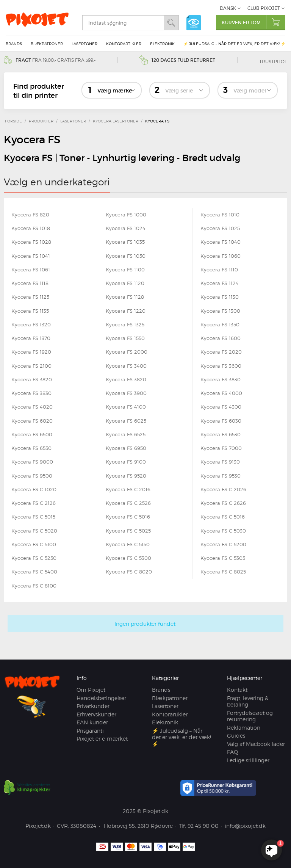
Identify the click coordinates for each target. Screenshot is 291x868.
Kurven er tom (253, 22)
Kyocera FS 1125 (30, 297)
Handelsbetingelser (101, 698)
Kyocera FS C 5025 (128, 531)
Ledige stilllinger (248, 760)
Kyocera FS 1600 (221, 338)
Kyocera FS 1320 (31, 324)
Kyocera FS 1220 (126, 311)
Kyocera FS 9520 (126, 476)
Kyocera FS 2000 (127, 352)
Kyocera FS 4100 (126, 407)
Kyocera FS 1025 (220, 228)
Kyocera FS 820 (30, 215)
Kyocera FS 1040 (221, 242)
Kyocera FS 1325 (125, 324)
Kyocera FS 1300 (220, 311)
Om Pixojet (91, 690)
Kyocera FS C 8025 (223, 572)
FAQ (233, 752)
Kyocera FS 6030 (221, 421)
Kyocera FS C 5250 (34, 558)
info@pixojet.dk (245, 826)
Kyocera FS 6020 (32, 421)
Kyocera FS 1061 (31, 269)
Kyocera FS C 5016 (128, 517)
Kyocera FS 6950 (126, 448)
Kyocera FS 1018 (31, 228)
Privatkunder (93, 706)
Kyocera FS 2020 (221, 352)
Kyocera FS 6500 (32, 434)
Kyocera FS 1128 (125, 297)
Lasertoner (84, 44)
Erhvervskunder (96, 714)
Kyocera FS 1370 (31, 338)
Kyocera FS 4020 (32, 407)
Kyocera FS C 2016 (128, 489)
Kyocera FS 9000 (32, 462)
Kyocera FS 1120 (125, 283)
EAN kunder (92, 722)
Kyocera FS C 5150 (128, 544)
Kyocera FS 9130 (220, 462)
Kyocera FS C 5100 (34, 544)
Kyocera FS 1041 (31, 256)
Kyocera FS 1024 (126, 228)
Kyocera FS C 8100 (34, 586)
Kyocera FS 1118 (30, 283)
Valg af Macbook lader (256, 744)
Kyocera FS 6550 (31, 448)
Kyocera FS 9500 (32, 476)
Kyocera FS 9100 (126, 462)
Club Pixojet (264, 8)
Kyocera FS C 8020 (129, 572)
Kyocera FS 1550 (125, 338)
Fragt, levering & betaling (248, 701)
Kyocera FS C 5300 (128, 558)
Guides (236, 736)
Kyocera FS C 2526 (128, 503)
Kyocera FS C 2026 (223, 489)
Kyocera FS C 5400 (34, 572)
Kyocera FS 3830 (221, 379)
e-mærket (194, 23)
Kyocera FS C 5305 (223, 558)
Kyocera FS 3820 (32, 379)
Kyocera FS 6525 (126, 434)
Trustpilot (273, 62)
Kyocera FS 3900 (126, 393)
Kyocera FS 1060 (221, 256)
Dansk (228, 8)
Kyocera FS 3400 (126, 366)
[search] (123, 23)
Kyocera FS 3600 (221, 366)
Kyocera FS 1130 (220, 297)
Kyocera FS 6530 (221, 434)
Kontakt (237, 690)
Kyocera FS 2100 (31, 366)
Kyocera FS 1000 (126, 215)
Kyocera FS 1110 (219, 269)
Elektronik (162, 44)
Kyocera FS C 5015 (33, 517)
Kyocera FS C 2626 (223, 503)
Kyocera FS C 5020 (34, 531)
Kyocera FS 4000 (221, 393)
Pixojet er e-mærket (102, 739)
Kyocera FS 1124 (220, 283)
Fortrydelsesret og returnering (250, 716)
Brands (14, 44)
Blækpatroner (47, 44)
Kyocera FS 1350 (220, 324)
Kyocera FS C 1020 (34, 489)
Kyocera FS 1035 (125, 242)
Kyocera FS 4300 (221, 407)
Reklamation (244, 728)
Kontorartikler (124, 44)
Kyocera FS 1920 (31, 352)
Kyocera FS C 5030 (223, 531)
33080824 (83, 826)
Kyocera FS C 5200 (223, 544)
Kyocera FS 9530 (221, 476)
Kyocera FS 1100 (125, 269)
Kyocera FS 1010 (220, 215)
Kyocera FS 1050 (126, 256)
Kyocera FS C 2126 (34, 503)
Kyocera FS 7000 (221, 448)
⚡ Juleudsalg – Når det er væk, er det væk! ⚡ (234, 44)
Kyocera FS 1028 (31, 242)
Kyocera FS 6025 (126, 421)
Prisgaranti (90, 731)
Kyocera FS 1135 (30, 311)
